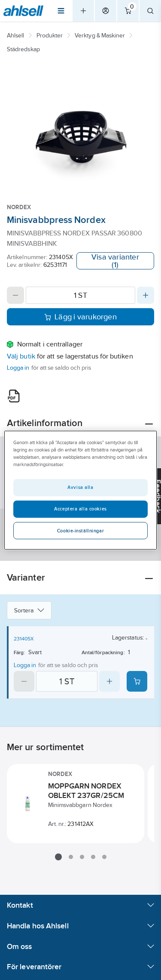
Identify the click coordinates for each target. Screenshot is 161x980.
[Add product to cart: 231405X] (137, 681)
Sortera (29, 610)
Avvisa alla (80, 487)
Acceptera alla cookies (80, 509)
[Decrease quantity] (15, 295)
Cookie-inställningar (80, 531)
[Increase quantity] (146, 295)
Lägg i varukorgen (80, 317)
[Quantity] (80, 295)
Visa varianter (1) (115, 261)
